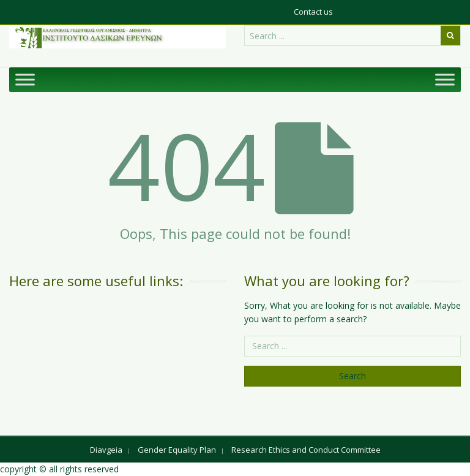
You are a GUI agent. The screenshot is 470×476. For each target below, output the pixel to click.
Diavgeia (106, 450)
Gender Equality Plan (177, 450)
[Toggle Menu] (25, 79)
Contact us (313, 12)
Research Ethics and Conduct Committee (306, 450)
